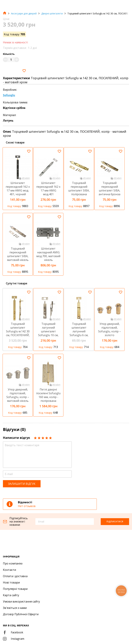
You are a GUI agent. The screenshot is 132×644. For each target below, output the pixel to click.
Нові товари (11, 582)
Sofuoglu (9, 95)
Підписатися (115, 522)
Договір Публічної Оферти (21, 614)
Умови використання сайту (21, 601)
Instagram (14, 639)
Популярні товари (15, 589)
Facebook (13, 632)
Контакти (9, 570)
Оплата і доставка (15, 576)
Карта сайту (11, 595)
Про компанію (13, 563)
